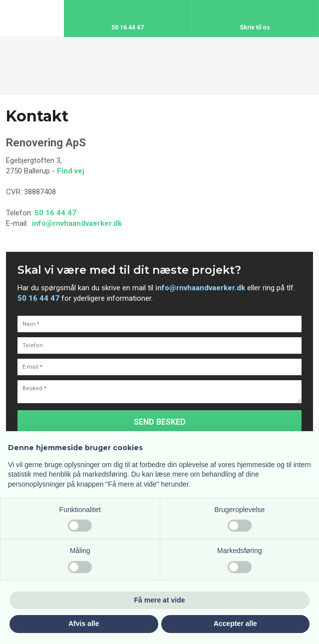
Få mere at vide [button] (160, 600)
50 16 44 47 (55, 213)
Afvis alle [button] (84, 624)
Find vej (71, 171)
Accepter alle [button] (235, 624)
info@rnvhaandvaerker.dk (77, 223)
